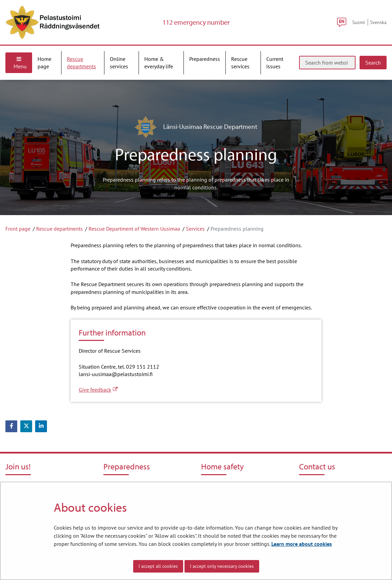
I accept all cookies (158, 566)
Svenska (378, 22)
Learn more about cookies (302, 544)
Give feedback (98, 390)
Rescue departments (59, 229)
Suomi (359, 22)
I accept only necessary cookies (222, 566)
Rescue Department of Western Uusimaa (134, 229)
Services (195, 229)
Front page (18, 229)
